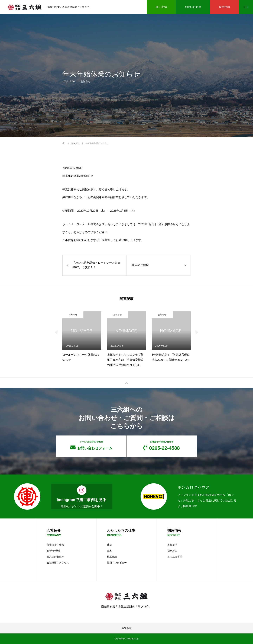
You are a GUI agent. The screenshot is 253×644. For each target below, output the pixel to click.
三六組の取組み (55, 557)
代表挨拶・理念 (55, 545)
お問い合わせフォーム (91, 445)
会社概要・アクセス (58, 563)
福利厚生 (172, 551)
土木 (109, 551)
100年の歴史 (54, 551)
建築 (109, 545)
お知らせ (86, 82)
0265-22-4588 (162, 446)
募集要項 (172, 545)
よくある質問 (175, 557)
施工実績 (112, 557)
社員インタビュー (117, 563)
